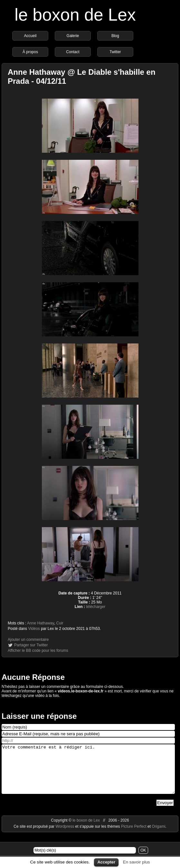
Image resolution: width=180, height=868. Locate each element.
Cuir (60, 623)
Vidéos (34, 629)
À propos (30, 52)
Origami (158, 836)
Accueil (30, 36)
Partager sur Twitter (31, 645)
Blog (115, 36)
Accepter (106, 862)
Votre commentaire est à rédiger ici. (88, 774)
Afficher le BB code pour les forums (38, 651)
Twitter (115, 52)
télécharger (96, 607)
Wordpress (65, 836)
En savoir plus (137, 862)
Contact (73, 52)
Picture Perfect (134, 836)
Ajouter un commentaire (28, 640)
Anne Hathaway (41, 623)
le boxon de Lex (75, 15)
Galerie (73, 36)
